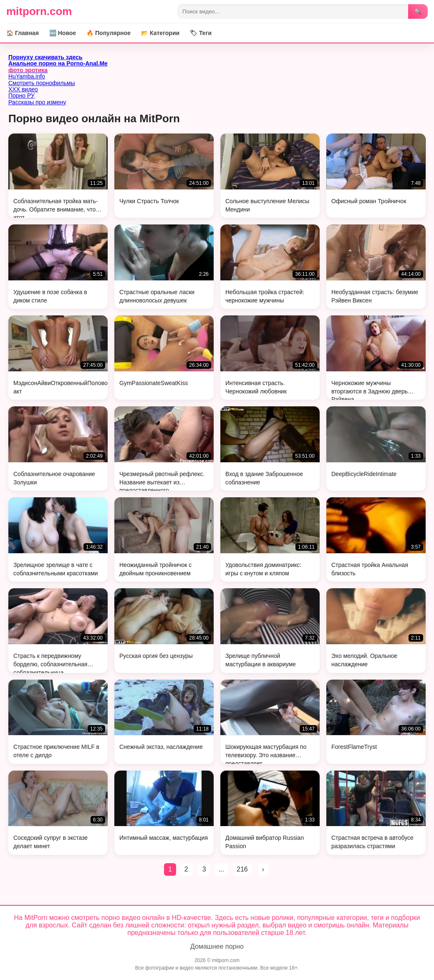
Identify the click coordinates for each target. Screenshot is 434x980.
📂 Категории (160, 33)
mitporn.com (39, 11)
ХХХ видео (23, 89)
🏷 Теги (201, 33)
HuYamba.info (27, 76)
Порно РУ (21, 96)
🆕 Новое (63, 33)
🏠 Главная (23, 33)
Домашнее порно (217, 946)
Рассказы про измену (37, 102)
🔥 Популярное (108, 33)
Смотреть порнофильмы (42, 83)
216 (242, 869)
